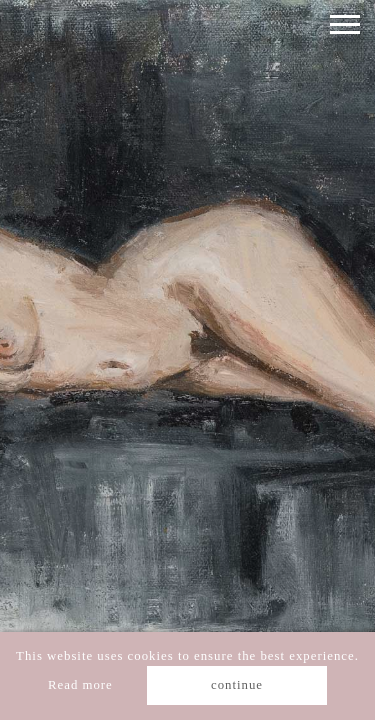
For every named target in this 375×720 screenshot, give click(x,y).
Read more (80, 685)
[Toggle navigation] (345, 24)
